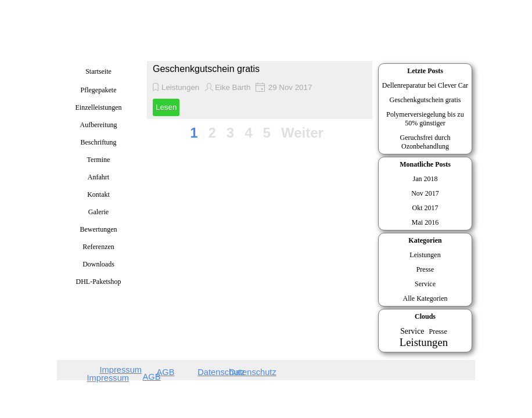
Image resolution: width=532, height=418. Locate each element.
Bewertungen (99, 229)
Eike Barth (233, 87)
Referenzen (98, 247)
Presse (425, 269)
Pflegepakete (99, 90)
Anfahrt (98, 177)
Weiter (302, 133)
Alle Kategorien (425, 298)
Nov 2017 (425, 193)
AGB (152, 377)
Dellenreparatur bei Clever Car (425, 85)
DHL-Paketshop (99, 282)
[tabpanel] (96, 376)
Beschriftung (99, 142)
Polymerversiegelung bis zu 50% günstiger (425, 119)
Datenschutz (252, 372)
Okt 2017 (425, 208)
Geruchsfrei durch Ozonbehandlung (425, 142)
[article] (260, 90)
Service (425, 284)
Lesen (166, 107)
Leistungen (180, 87)
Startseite (98, 71)
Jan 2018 (425, 179)
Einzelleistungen (99, 107)
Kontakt (98, 194)
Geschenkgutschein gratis (206, 69)
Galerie (98, 212)
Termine (99, 160)
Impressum (108, 378)
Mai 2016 (425, 222)
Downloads (98, 264)
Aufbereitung (99, 125)
